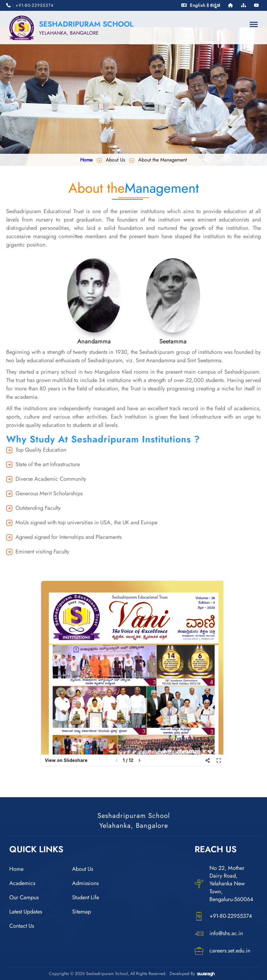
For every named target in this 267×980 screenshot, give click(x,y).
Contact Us (22, 926)
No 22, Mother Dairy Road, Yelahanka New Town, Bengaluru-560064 (224, 884)
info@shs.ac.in (219, 934)
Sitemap (82, 912)
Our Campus (24, 897)
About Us (83, 869)
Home (86, 160)
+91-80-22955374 (223, 916)
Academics (22, 883)
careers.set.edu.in (222, 951)
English (198, 5)
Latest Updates (26, 912)
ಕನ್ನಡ (215, 5)
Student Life (86, 897)
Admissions (85, 883)
